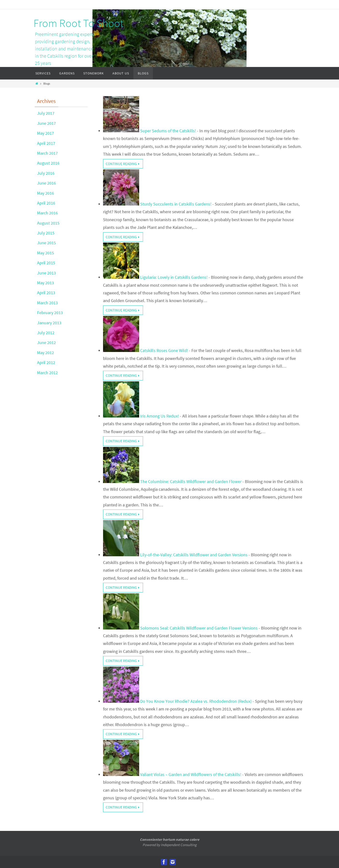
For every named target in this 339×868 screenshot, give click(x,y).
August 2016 (48, 163)
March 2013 (47, 303)
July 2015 (46, 233)
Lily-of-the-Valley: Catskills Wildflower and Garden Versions (194, 555)
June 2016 (46, 183)
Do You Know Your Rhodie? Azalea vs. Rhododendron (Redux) (196, 701)
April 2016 (46, 203)
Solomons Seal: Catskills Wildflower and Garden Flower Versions (199, 628)
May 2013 (46, 283)
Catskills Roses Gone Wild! (164, 350)
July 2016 (46, 173)
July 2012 (46, 333)
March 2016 (47, 213)
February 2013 (50, 313)
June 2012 (46, 342)
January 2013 (49, 323)
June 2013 (46, 273)
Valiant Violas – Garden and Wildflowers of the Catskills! (191, 774)
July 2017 (46, 113)
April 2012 (46, 362)
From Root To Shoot (78, 23)
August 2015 (48, 223)
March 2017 (47, 153)
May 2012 (46, 353)
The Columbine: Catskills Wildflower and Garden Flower (191, 481)
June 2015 (46, 243)
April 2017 (46, 143)
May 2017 (46, 133)
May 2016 (46, 193)
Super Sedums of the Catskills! (168, 131)
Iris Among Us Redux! (160, 416)
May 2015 (46, 253)
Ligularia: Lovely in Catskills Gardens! (174, 277)
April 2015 (46, 263)
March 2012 (47, 373)
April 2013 (46, 293)
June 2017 (46, 123)
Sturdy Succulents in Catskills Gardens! (176, 204)
